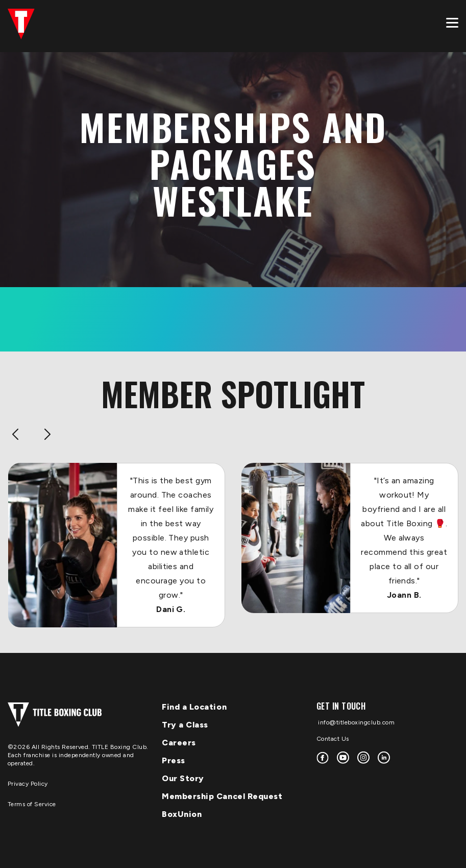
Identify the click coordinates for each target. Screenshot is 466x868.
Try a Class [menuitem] (185, 725)
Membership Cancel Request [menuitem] (222, 796)
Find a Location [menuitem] (194, 707)
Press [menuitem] (174, 760)
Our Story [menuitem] (183, 778)
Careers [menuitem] (179, 743)
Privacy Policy (28, 784)
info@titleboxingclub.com (356, 722)
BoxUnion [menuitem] (182, 814)
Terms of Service (32, 804)
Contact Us (333, 739)
